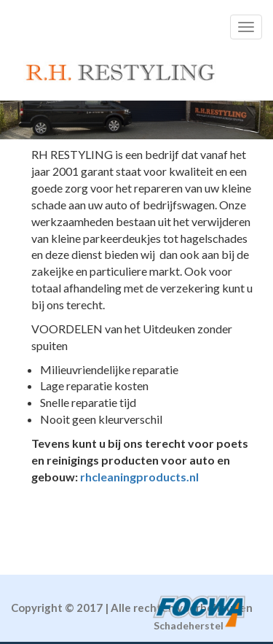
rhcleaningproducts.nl (139, 477)
